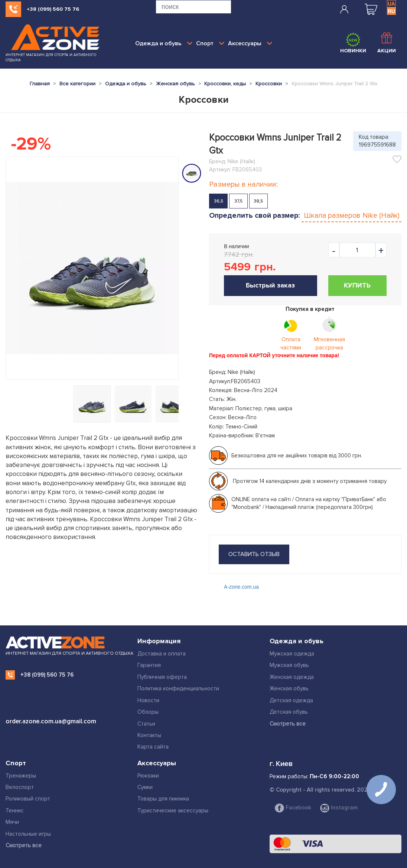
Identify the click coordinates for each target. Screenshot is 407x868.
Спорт (210, 43)
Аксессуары (250, 43)
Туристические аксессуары (173, 811)
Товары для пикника (163, 799)
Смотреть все (288, 724)
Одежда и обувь (164, 43)
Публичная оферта (162, 677)
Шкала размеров (351, 216)
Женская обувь (289, 688)
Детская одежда (291, 700)
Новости (148, 700)
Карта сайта (153, 747)
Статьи (146, 724)
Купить (357, 285)
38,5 (258, 201)
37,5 (238, 201)
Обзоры (148, 712)
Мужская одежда (292, 654)
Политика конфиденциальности (178, 688)
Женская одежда (292, 677)
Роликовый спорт (28, 799)
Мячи (12, 822)
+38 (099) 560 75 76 (53, 9)
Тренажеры (21, 776)
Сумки (145, 787)
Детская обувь (289, 712)
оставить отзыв (254, 554)
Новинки (353, 43)
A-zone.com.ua (241, 587)
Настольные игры (28, 834)
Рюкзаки (148, 776)
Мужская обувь (289, 665)
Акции (387, 43)
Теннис (15, 811)
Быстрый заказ (270, 285)
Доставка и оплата (162, 654)
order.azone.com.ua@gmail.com (51, 721)
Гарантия (149, 665)
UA (391, 4)
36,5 (219, 201)
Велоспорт (20, 787)
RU (391, 11)
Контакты (149, 735)
